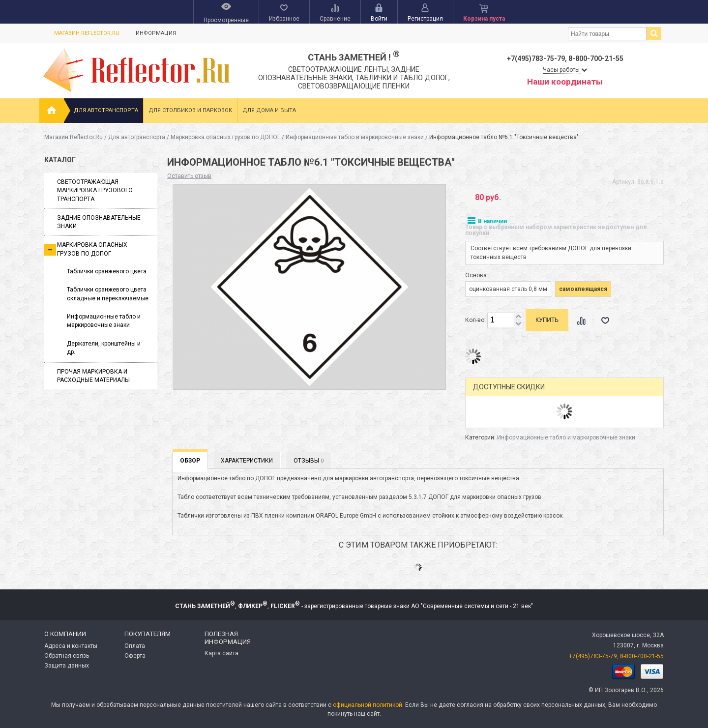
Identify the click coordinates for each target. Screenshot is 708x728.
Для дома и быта (269, 110)
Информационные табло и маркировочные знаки (355, 137)
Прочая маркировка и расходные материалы (93, 376)
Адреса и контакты (71, 646)
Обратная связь (67, 656)
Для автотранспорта (106, 110)
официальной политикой (368, 705)
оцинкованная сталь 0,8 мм (508, 289)
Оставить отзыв (189, 176)
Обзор (190, 461)
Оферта (135, 656)
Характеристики (247, 461)
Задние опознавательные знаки (99, 222)
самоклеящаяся (583, 289)
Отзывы (309, 461)
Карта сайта (221, 653)
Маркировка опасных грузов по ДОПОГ (225, 137)
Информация (156, 33)
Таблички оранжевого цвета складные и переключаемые (108, 294)
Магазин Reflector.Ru (87, 33)
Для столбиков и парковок (190, 110)
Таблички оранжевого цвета (107, 271)
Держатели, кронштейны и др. (104, 348)
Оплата (135, 646)
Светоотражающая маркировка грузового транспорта (95, 190)
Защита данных (67, 666)
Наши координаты (565, 82)
